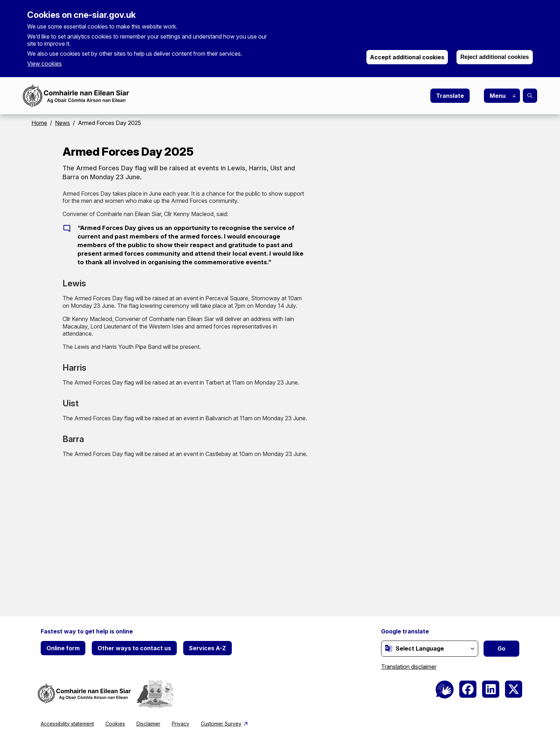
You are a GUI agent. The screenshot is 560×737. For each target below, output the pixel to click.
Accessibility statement (67, 724)
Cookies (115, 724)
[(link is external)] (389, 648)
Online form (63, 648)
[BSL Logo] (445, 690)
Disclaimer (148, 724)
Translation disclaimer (409, 667)
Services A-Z (207, 648)
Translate (450, 96)
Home (39, 123)
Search (530, 96)
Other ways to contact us (134, 648)
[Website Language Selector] (430, 649)
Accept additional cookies (407, 57)
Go (501, 648)
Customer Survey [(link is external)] (225, 724)
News (62, 123)
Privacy (181, 724)
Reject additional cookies (495, 57)
